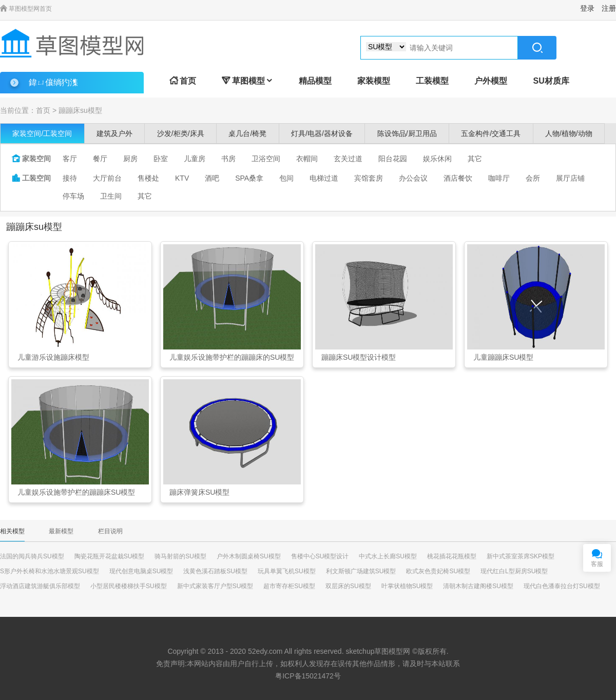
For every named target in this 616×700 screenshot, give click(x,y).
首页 (183, 81)
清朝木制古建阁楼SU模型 (478, 586)
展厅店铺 (570, 178)
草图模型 (247, 81)
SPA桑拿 (249, 178)
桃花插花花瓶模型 (452, 556)
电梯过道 (324, 178)
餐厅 (100, 159)
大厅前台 (107, 178)
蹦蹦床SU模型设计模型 (359, 357)
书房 (228, 159)
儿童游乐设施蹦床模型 (53, 357)
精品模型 (315, 81)
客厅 (70, 159)
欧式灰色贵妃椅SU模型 (438, 571)
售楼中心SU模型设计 (320, 556)
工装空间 (31, 178)
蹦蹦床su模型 (80, 110)
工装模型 (432, 81)
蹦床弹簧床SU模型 (199, 492)
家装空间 (31, 159)
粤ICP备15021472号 (308, 676)
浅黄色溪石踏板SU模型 (215, 571)
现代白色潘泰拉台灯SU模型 (562, 586)
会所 (533, 178)
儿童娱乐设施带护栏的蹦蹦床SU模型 (76, 492)
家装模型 (374, 81)
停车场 (73, 196)
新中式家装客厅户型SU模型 (215, 586)
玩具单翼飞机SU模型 (287, 571)
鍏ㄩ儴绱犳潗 (53, 82)
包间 (286, 178)
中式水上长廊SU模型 (388, 556)
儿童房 (195, 159)
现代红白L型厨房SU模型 (514, 571)
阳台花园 (393, 159)
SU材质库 (551, 81)
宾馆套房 (369, 178)
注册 (609, 8)
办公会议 (413, 178)
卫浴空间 (266, 159)
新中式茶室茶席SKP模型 (521, 556)
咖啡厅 (499, 178)
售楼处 (148, 178)
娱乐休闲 (437, 159)
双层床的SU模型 (348, 586)
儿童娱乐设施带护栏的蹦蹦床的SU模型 (232, 357)
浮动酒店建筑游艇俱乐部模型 (40, 586)
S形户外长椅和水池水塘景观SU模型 (50, 571)
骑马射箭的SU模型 (180, 556)
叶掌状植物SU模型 (407, 586)
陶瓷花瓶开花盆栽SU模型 (110, 556)
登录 (587, 8)
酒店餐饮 (458, 178)
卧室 (161, 159)
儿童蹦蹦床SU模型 (503, 357)
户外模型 (491, 81)
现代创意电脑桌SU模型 (141, 571)
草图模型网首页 (26, 9)
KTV (182, 178)
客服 (597, 564)
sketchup (360, 651)
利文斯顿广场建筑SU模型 (361, 571)
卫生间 (111, 196)
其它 (475, 159)
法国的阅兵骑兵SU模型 (32, 556)
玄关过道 (348, 159)
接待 (70, 178)
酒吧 (212, 178)
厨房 (130, 159)
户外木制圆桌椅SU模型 (249, 556)
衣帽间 (307, 159)
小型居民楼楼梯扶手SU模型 (129, 586)
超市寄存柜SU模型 (289, 586)
